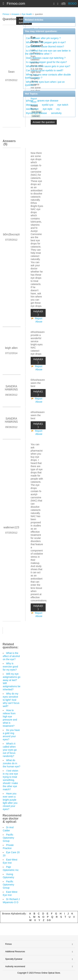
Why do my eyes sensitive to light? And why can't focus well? (11, 700)
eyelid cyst (48, 105)
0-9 (49, 920)
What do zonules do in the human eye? (11, 763)
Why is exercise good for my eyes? (10, 667)
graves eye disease (48, 101)
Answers (15, 14)
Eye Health (27, 14)
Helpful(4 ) (38, 361)
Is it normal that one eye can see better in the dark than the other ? (48, 52)
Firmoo (6, 14)
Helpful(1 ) (38, 393)
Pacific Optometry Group (8, 838)
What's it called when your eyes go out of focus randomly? (10, 750)
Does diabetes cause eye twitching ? (46, 58)
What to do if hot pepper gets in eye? (46, 42)
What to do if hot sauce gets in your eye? (48, 66)
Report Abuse (39, 320)
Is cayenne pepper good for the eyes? (46, 62)
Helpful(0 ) (38, 607)
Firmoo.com (16, 3)
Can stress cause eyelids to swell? (45, 70)
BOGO (72, 4)
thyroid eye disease (36, 113)
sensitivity (56, 113)
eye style (48, 109)
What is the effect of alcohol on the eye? (11, 656)
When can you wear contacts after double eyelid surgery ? (48, 76)
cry (58, 109)
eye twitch (63, 105)
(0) (63, 4)
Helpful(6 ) (38, 313)
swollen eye (32, 109)
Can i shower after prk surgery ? (43, 38)
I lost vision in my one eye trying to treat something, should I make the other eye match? (10, 780)
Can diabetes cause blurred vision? (45, 46)
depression (32, 105)
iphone (30, 101)
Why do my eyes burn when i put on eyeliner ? (45, 83)
